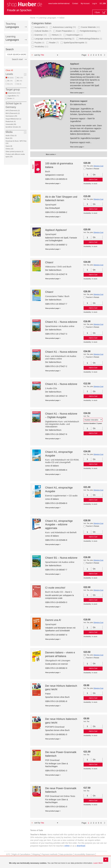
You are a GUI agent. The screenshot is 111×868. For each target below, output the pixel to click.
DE (101, 4)
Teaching (12, 25)
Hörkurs (57, 35)
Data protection (66, 854)
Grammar (41, 35)
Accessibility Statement (85, 854)
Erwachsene (14, 93)
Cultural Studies (43, 31)
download (81, 846)
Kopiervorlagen (75, 35)
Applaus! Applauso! (56, 230)
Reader (54, 43)
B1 (10, 81)
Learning (12, 38)
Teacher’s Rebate (93, 169)
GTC (8, 854)
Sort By (37, 55)
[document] (56, 863)
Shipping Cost (98, 166)
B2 (20, 81)
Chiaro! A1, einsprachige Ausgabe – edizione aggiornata (59, 525)
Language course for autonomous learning (54, 39)
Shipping (36, 854)
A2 (20, 78)
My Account (85, 4)
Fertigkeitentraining (90, 31)
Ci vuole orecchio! (55, 588)
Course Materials (90, 27)
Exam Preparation (66, 31)
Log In (94, 4)
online (67, 846)
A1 (11, 78)
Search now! (17, 59)
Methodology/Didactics (91, 39)
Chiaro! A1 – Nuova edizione (61, 322)
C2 (19, 84)
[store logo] (24, 7)
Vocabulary (41, 46)
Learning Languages (47, 18)
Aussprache (41, 27)
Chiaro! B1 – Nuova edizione (61, 558)
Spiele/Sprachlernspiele (75, 43)
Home (33, 18)
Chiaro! (49, 262)
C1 (10, 84)
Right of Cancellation (21, 854)
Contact (75, 4)
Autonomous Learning (64, 27)
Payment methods (50, 854)
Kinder (11, 98)
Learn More (98, 863)
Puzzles (39, 43)
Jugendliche (13, 96)
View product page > (53, 183)
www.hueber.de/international (59, 4)
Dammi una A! (53, 620)
